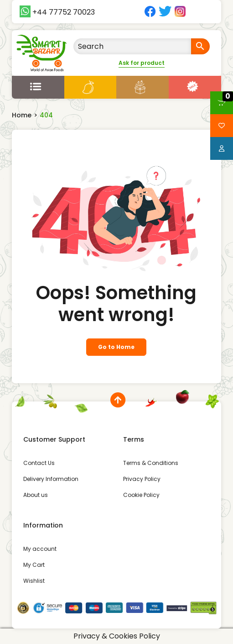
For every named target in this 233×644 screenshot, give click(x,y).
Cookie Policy (141, 495)
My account (40, 549)
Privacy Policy (142, 479)
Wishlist (34, 581)
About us (36, 495)
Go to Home (116, 347)
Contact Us (39, 463)
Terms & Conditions (151, 463)
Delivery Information (51, 479)
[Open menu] (38, 86)
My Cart (34, 565)
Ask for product (142, 63)
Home (22, 115)
